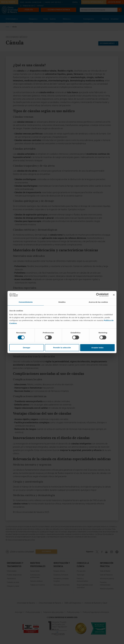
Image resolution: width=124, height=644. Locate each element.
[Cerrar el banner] (114, 295)
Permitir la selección (62, 348)
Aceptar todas (97, 348)
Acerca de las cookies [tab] (98, 302)
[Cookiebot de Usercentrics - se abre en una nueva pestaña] (98, 295)
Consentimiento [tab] (26, 302)
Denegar (27, 348)
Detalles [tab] (62, 302)
